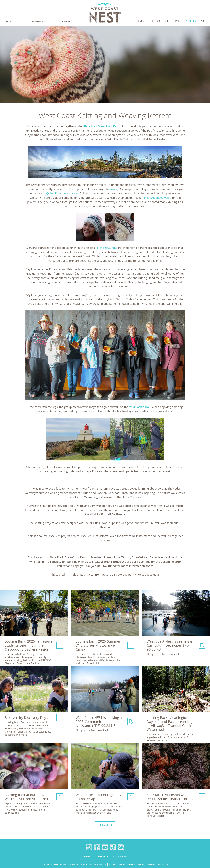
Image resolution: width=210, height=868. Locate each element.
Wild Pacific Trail (140, 407)
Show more (105, 825)
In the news (121, 856)
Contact (87, 856)
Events (143, 21)
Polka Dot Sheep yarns (157, 198)
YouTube (105, 847)
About (10, 22)
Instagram (89, 847)
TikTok (113, 847)
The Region (37, 22)
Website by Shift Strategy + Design (126, 865)
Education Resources (167, 21)
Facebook (97, 847)
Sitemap (103, 856)
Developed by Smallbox (158, 865)
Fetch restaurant (106, 248)
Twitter (121, 847)
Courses (66, 22)
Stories (191, 21)
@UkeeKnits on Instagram (63, 193)
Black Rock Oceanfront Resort (102, 126)
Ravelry (114, 189)
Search (203, 21)
